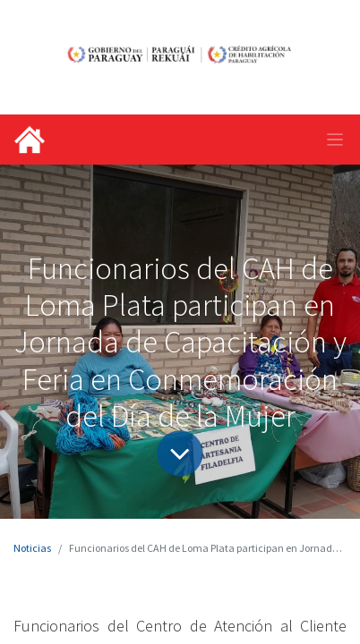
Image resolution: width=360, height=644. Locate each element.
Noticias (32, 548)
